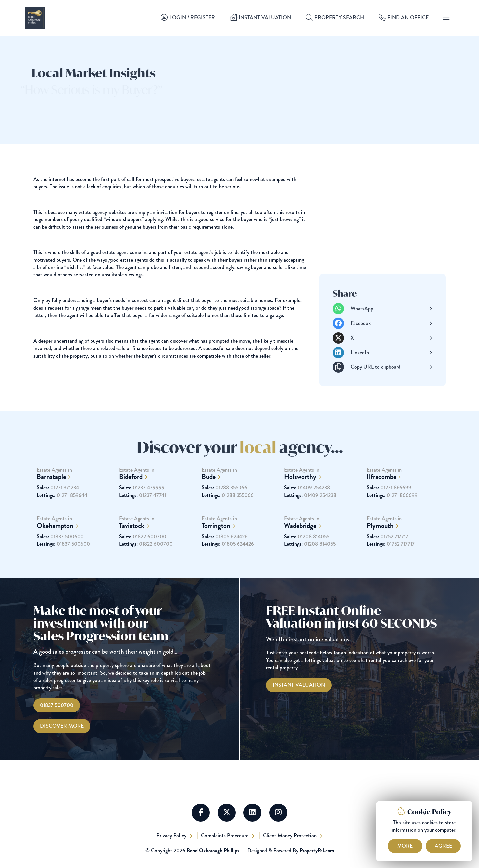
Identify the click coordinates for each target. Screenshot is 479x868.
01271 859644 (62, 507)
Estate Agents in (75, 485)
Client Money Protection (291, 836)
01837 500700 (57, 705)
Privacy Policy (172, 836)
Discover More (62, 726)
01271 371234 (58, 500)
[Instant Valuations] (299, 685)
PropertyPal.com (317, 851)
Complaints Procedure (225, 836)
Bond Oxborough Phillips (213, 851)
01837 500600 (60, 548)
